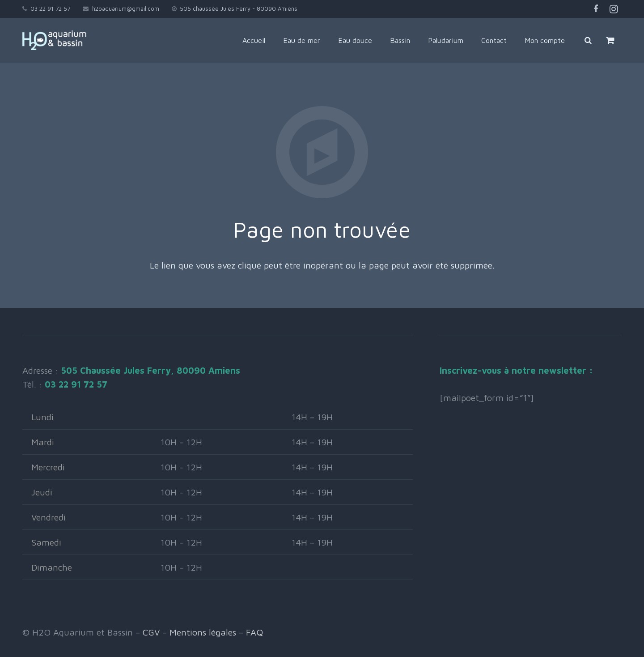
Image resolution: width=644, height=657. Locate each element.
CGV (151, 632)
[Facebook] (596, 9)
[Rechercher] (588, 40)
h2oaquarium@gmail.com (126, 9)
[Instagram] (614, 9)
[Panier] (610, 40)
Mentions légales (203, 632)
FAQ (254, 632)
